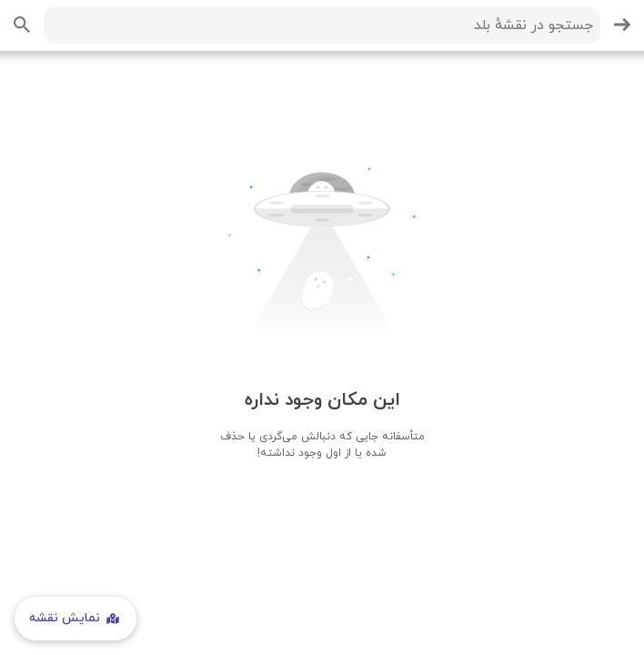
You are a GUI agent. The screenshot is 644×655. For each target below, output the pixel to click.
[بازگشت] (622, 25)
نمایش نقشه (75, 619)
